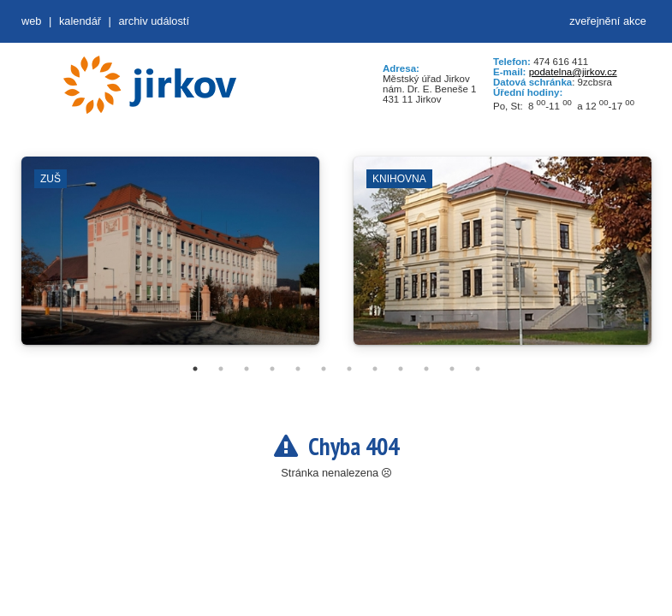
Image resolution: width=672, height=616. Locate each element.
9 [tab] (401, 369)
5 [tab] (298, 369)
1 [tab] (195, 369)
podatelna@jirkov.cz (573, 72)
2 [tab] (221, 369)
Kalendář (80, 21)
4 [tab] (272, 369)
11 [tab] (452, 369)
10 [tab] (426, 369)
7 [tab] (349, 369)
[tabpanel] (170, 259)
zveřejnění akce (608, 21)
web (31, 21)
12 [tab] (478, 369)
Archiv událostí (154, 21)
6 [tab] (324, 369)
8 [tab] (375, 369)
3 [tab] (247, 369)
